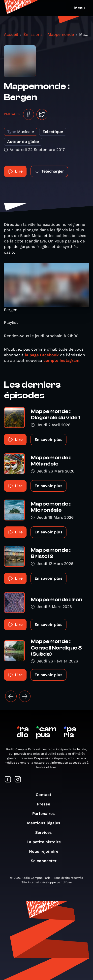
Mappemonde (61, 34)
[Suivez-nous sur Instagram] (18, 780)
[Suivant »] (25, 696)
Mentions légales (46, 823)
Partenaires (46, 814)
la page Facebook (42, 355)
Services (46, 832)
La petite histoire (46, 842)
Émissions (33, 34)
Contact (46, 795)
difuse (67, 882)
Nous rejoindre (46, 851)
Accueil (11, 34)
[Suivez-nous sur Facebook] (8, 780)
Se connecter (46, 861)
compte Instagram (61, 360)
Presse (46, 804)
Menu (77, 8)
